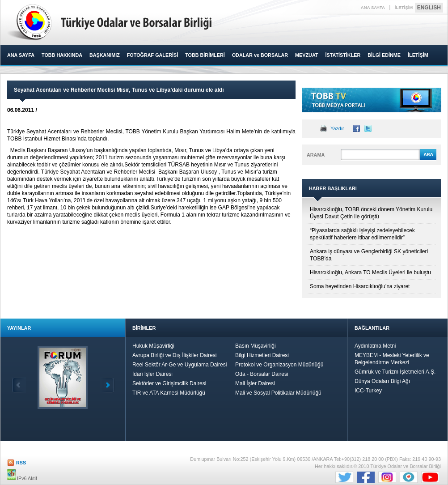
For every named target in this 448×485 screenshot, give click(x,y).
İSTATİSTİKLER (343, 55)
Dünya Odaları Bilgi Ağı (382, 381)
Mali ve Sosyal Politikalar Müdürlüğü (278, 393)
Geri (19, 385)
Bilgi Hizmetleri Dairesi (262, 355)
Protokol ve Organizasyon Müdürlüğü (279, 365)
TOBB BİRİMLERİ (205, 55)
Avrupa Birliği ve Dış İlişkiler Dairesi (175, 355)
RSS (21, 463)
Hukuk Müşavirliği (153, 346)
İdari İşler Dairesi (152, 374)
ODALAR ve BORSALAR (260, 55)
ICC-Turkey (368, 391)
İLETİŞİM (404, 7)
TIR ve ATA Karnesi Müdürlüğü (169, 393)
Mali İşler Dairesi (255, 383)
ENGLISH (429, 8)
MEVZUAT (306, 55)
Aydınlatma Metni (375, 346)
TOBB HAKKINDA (62, 55)
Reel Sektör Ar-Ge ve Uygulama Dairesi (180, 365)
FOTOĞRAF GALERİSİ (152, 55)
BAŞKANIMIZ (105, 55)
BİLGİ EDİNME (384, 55)
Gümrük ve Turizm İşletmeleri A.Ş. (395, 372)
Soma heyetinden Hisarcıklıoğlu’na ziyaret (360, 286)
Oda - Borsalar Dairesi (262, 374)
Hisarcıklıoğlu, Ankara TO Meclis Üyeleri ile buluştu (370, 272)
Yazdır (337, 128)
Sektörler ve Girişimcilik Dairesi (169, 383)
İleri (107, 385)
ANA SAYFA (373, 7)
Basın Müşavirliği (256, 346)
